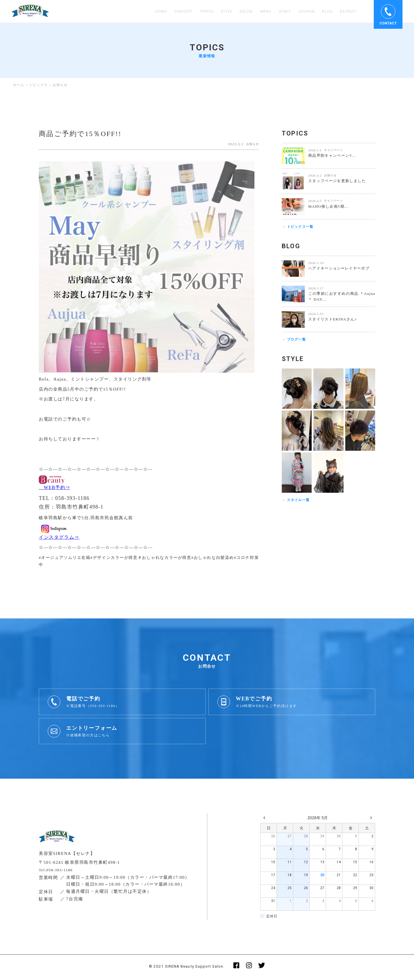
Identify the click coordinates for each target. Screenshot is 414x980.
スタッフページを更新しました (339, 181)
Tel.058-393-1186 (58, 872)
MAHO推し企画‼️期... (330, 206)
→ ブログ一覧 (295, 340)
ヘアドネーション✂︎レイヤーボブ (341, 269)
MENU (259, 12)
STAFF (279, 12)
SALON (238, 12)
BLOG (325, 12)
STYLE (216, 12)
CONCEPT (167, 12)
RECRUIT (347, 12)
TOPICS (193, 12)
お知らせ (251, 144)
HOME (144, 12)
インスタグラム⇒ (62, 538)
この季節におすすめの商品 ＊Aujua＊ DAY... (342, 297)
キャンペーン (333, 150)
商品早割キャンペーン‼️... (334, 155)
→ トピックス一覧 (299, 227)
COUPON (302, 12)
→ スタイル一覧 (297, 501)
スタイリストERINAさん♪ (334, 320)
